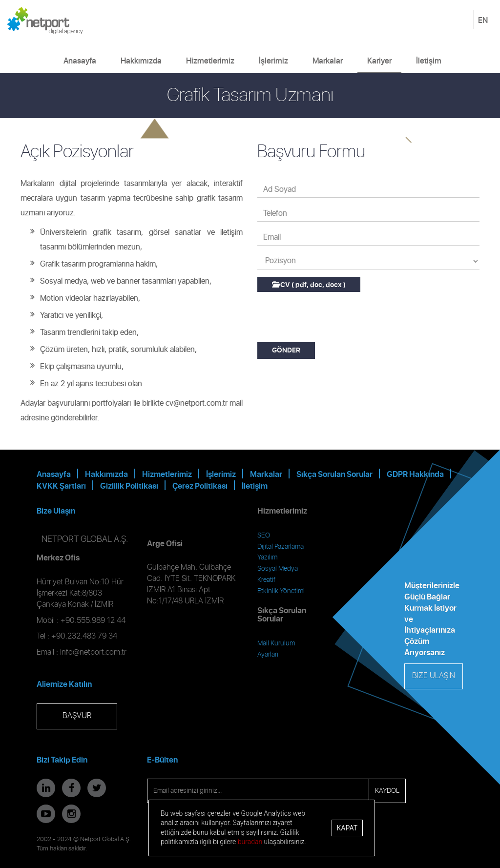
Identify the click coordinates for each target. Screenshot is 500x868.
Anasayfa (80, 61)
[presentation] (332, 318)
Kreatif (266, 580)
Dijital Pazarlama (281, 547)
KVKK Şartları (61, 486)
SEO (264, 536)
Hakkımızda (141, 61)
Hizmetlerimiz (210, 61)
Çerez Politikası (200, 486)
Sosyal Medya (278, 569)
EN (483, 21)
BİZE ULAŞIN (434, 676)
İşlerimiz (273, 61)
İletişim (429, 61)
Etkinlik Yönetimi (281, 591)
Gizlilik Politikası (129, 486)
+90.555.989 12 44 (93, 621)
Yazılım (267, 558)
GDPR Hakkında (415, 475)
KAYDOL (387, 791)
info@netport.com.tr (93, 652)
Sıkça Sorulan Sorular (334, 475)
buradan (250, 842)
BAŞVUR (77, 716)
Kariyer (379, 61)
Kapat (347, 828)
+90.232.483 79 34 (84, 636)
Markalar (328, 61)
